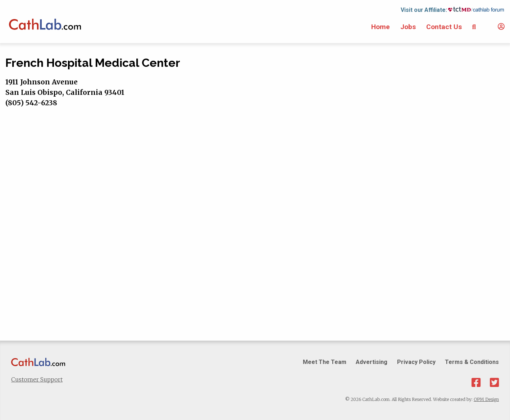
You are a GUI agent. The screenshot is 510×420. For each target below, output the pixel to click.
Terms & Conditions (472, 362)
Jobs (408, 27)
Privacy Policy (416, 362)
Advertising (372, 362)
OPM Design (486, 399)
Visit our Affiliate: (424, 10)
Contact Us (444, 27)
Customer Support (37, 379)
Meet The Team (325, 362)
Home (381, 27)
